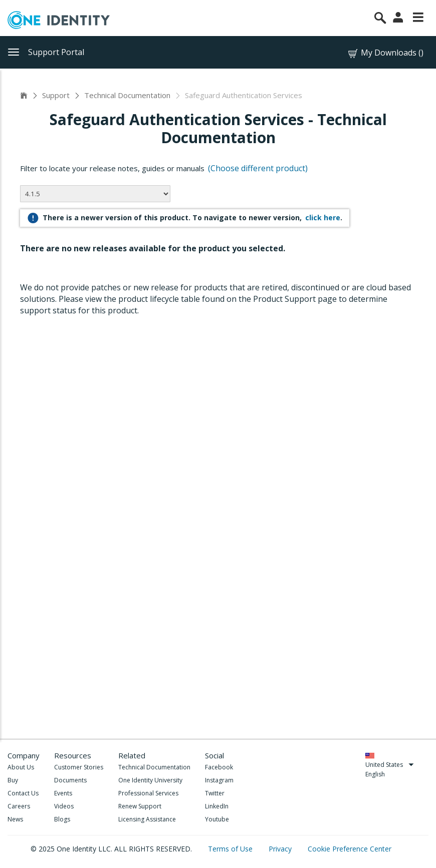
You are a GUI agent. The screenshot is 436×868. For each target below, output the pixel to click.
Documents (70, 780)
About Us (21, 767)
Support (56, 95)
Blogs (62, 819)
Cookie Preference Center (350, 849)
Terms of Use (231, 849)
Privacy (281, 849)
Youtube (217, 819)
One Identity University (150, 780)
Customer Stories (79, 767)
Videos (64, 806)
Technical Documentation (127, 95)
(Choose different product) (258, 168)
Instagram (219, 780)
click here (323, 218)
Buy (13, 780)
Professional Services (148, 793)
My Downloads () (385, 53)
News (15, 819)
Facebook (219, 767)
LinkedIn (217, 806)
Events (63, 793)
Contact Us (23, 793)
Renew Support (140, 806)
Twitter (215, 793)
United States (390, 765)
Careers (19, 806)
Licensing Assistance (147, 819)
